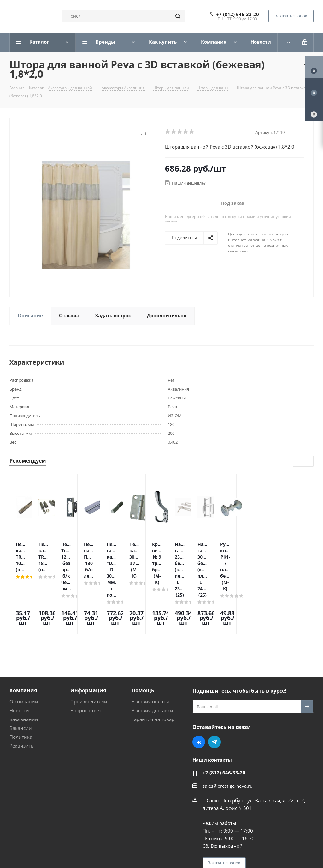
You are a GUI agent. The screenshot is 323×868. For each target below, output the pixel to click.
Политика (21, 683)
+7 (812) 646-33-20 (238, 14)
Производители (89, 648)
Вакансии (21, 674)
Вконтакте (199, 688)
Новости (19, 657)
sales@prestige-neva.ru (228, 732)
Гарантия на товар (153, 665)
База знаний (24, 665)
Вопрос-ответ (86, 657)
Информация (88, 637)
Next (308, 461)
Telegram (214, 688)
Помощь (143, 637)
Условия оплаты (150, 648)
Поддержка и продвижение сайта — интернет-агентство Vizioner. (85, 845)
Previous (298, 461)
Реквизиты (22, 692)
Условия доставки (152, 657)
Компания (23, 637)
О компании (24, 648)
